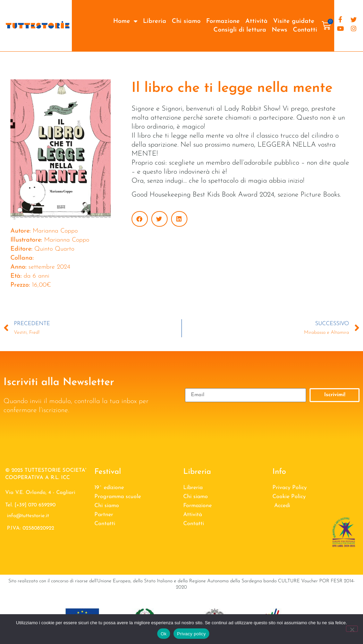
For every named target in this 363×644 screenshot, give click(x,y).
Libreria (155, 21)
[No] (352, 629)
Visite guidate (294, 21)
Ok (164, 634)
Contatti (305, 30)
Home (125, 21)
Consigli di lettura (240, 30)
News (280, 30)
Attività (256, 21)
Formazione (223, 21)
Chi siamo (186, 21)
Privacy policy (191, 634)
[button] (140, 219)
